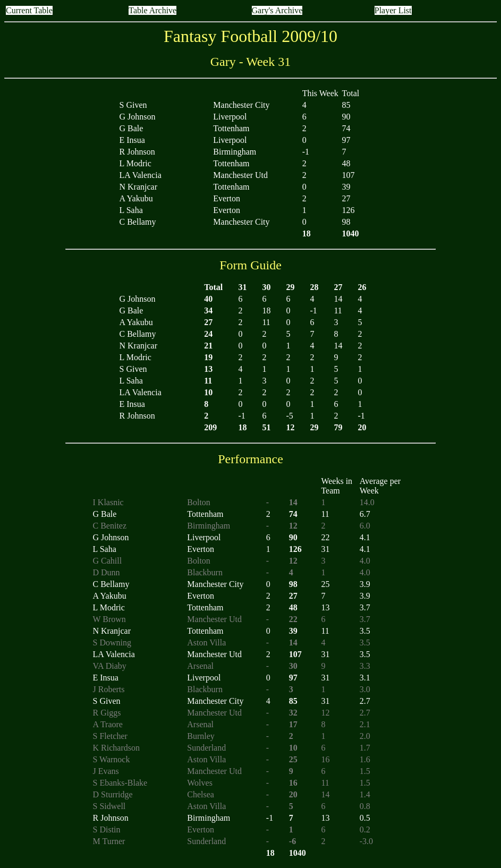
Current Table (29, 10)
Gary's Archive (277, 10)
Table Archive (152, 10)
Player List (393, 10)
